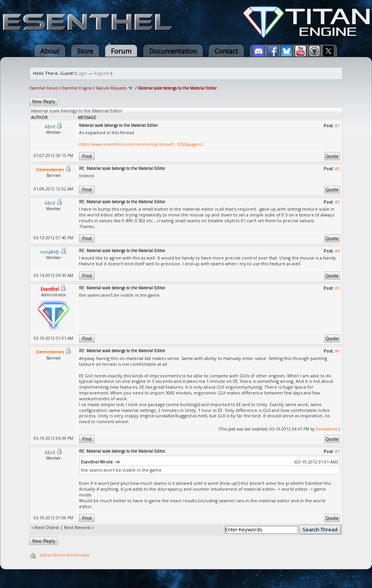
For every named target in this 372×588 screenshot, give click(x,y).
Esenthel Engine (77, 88)
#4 (337, 251)
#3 (337, 202)
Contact (226, 51)
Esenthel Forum (44, 88)
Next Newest (77, 527)
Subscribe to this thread (64, 555)
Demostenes (327, 429)
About (50, 51)
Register (102, 73)
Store (85, 51)
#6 (337, 351)
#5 (337, 288)
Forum (121, 51)
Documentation (173, 51)
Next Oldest (47, 527)
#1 (337, 125)
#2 (337, 169)
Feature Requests (111, 88)
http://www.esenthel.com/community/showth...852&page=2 (141, 144)
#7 (337, 451)
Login (82, 73)
